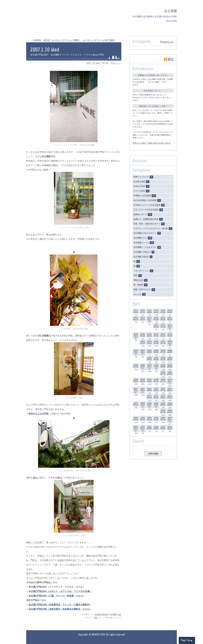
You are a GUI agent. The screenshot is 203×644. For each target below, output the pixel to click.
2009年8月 (156, 351)
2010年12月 (170, 327)
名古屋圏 (170, 11)
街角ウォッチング (143, 177)
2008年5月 (136, 380)
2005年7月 (163, 428)
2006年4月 (143, 419)
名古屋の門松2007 (102, 614)
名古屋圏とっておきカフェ (147, 247)
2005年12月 (170, 419)
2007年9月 (149, 390)
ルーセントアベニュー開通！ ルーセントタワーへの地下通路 (83, 40)
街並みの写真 (141, 186)
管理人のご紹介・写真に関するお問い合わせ (152, 143)
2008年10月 (156, 367)
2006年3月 (149, 419)
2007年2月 (170, 397)
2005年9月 (149, 428)
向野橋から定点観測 (145, 196)
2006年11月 (149, 405)
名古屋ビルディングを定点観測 (149, 205)
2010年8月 (149, 335)
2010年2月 (156, 342)
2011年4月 (156, 326)
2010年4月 (143, 342)
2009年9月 (149, 351)
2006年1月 (163, 419)
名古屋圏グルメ (143, 238)
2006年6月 (170, 411)
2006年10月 (156, 405)
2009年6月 (170, 351)
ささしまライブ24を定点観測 (148, 210)
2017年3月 (136, 311)
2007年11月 (136, 390)
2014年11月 (149, 319)
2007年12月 (170, 381)
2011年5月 (170, 319)
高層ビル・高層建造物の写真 (148, 219)
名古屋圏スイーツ (144, 243)
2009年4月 (156, 359)
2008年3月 (149, 380)
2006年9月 (163, 404)
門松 (95, 618)
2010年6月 (163, 335)
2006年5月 (136, 419)
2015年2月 (136, 319)
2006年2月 (156, 419)
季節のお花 (141, 280)
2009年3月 (163, 359)
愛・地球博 (141, 285)
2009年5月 (149, 359)
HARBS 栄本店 (42, 40)
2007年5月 (149, 397)
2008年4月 (143, 380)
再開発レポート (143, 215)
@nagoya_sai (167, 42)
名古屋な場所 (141, 182)
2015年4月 (163, 311)
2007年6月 (170, 390)
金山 (120, 614)
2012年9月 (163, 319)
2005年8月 (156, 428)
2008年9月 (163, 366)
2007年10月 (143, 390)
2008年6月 (170, 373)
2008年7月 (163, 373)
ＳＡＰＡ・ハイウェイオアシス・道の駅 (153, 229)
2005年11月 (136, 429)
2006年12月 (143, 405)
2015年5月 (156, 311)
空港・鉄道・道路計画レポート (149, 224)
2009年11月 (136, 352)
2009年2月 (170, 359)
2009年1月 (136, 366)
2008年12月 (143, 367)
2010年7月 (156, 335)
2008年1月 (163, 380)
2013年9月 (156, 319)
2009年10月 (143, 352)
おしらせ (140, 294)
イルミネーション (143, 271)
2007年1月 (136, 404)
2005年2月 (170, 428)
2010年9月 (143, 335)
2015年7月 (143, 311)
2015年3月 (170, 311)
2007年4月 (156, 397)
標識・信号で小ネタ (144, 290)
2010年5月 (170, 335)
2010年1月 (163, 342)
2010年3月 (149, 342)
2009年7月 (163, 351)
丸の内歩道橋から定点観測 (147, 200)
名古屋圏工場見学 (143, 257)
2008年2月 (156, 380)
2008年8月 (170, 366)
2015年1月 (143, 319)
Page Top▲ (187, 640)
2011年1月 (163, 326)
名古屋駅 (113, 614)
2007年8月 (156, 390)
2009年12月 (170, 343)
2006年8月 (170, 404)
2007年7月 (163, 390)
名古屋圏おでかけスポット (147, 233)
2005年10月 (143, 429)
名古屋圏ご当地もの (144, 252)
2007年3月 (163, 397)
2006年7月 (163, 411)
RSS (169, 60)
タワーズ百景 (141, 191)
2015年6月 (149, 311)
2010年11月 (136, 336)
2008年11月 (149, 367)
